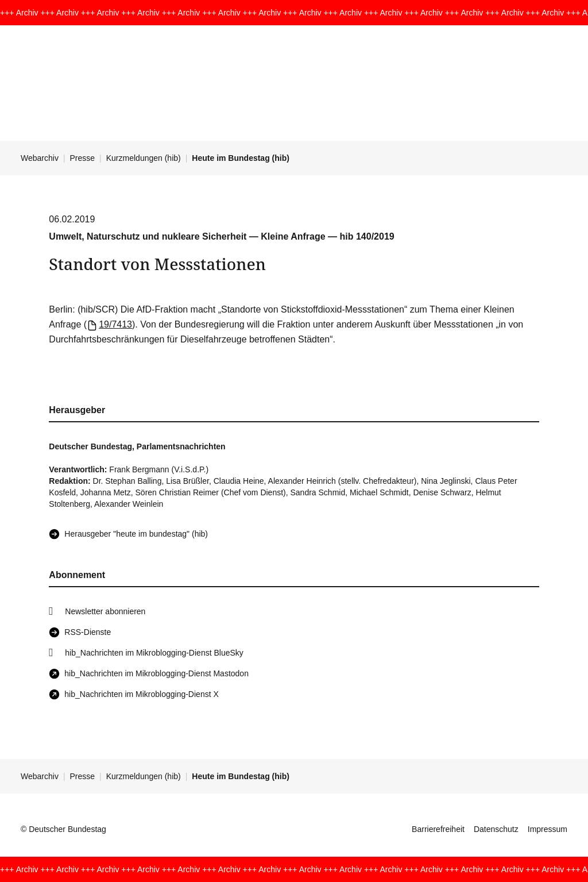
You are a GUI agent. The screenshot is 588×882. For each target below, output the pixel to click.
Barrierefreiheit (438, 829)
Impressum (548, 829)
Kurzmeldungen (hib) (144, 158)
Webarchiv (40, 158)
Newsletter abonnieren (105, 611)
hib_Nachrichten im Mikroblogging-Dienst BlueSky (154, 653)
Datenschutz (496, 829)
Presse (83, 158)
